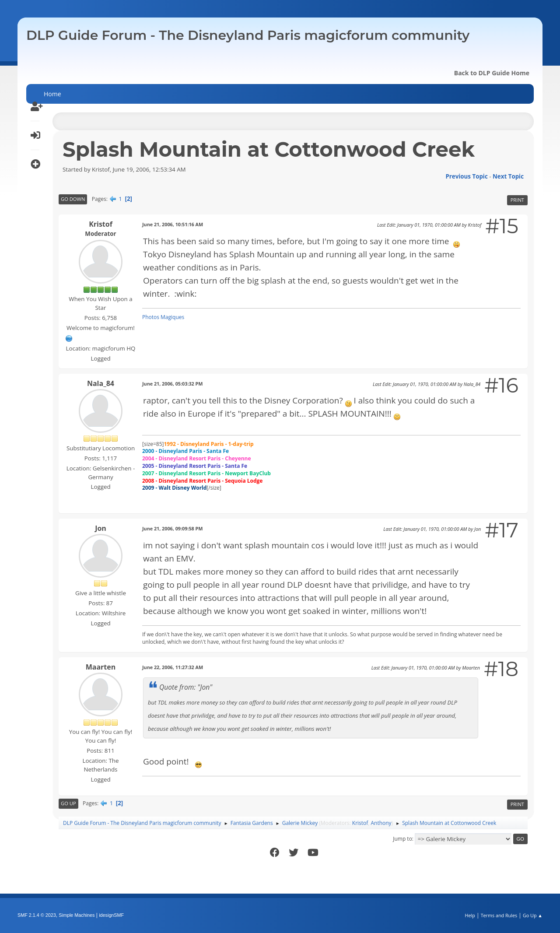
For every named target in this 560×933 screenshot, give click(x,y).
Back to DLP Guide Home (492, 73)
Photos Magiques (163, 317)
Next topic (508, 176)
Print (517, 200)
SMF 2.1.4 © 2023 (37, 915)
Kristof (101, 224)
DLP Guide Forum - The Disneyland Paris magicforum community (248, 35)
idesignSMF (111, 915)
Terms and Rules (499, 915)
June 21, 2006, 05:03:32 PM (173, 384)
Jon (101, 528)
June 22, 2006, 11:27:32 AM (173, 667)
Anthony (381, 823)
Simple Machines (77, 915)
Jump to (402, 839)
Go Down (73, 199)
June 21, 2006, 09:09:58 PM (173, 528)
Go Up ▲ (533, 915)
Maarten (101, 667)
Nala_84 (101, 383)
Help (470, 915)
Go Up (68, 803)
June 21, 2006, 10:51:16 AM (173, 224)
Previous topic (466, 176)
